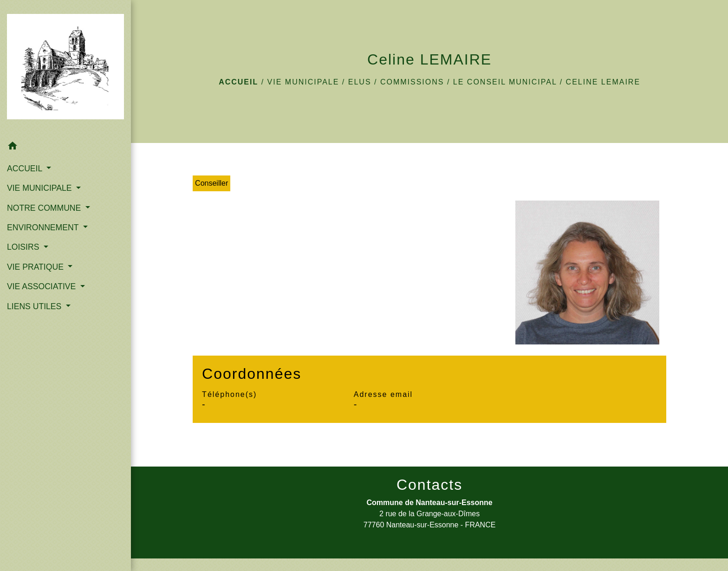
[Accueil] (65, 68)
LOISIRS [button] (24, 247)
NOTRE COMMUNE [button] (45, 208)
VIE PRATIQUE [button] (36, 267)
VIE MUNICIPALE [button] (40, 188)
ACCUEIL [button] (26, 169)
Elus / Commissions (396, 82)
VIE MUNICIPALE (303, 82)
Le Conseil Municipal (505, 82)
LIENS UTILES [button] (35, 306)
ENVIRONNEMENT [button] (44, 227)
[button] (65, 147)
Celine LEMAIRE (603, 82)
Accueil (238, 82)
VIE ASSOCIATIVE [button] (42, 286)
